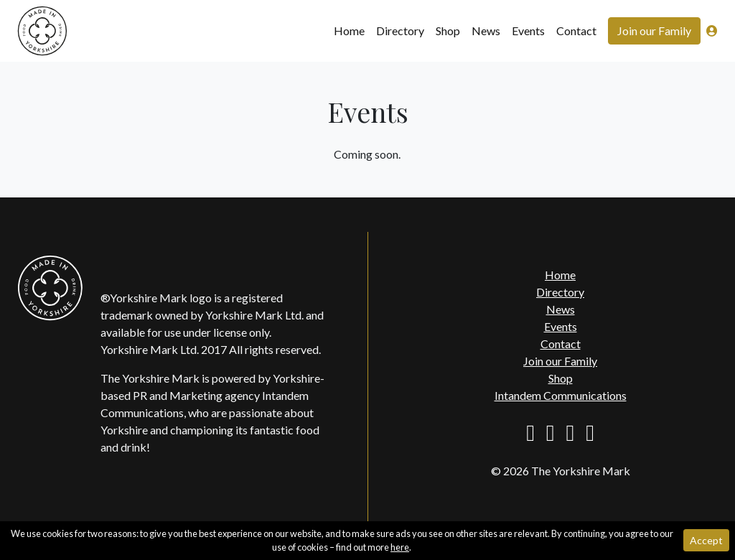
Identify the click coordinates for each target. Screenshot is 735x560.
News (486, 31)
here (400, 547)
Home (349, 31)
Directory (400, 31)
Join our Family (654, 31)
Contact (576, 31)
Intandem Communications (561, 395)
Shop (448, 31)
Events (528, 31)
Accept (706, 540)
